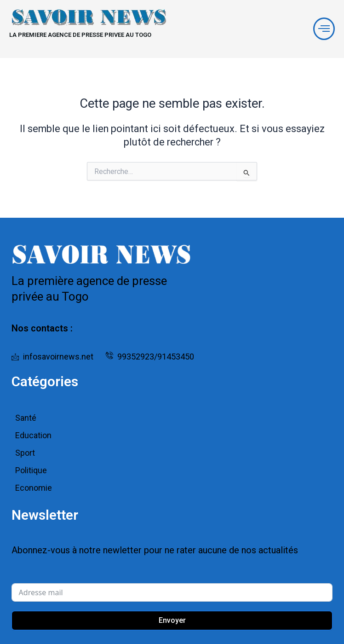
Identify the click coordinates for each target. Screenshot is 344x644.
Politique (31, 470)
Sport (25, 453)
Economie (34, 488)
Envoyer (172, 620)
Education (33, 435)
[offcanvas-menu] (324, 29)
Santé (26, 418)
